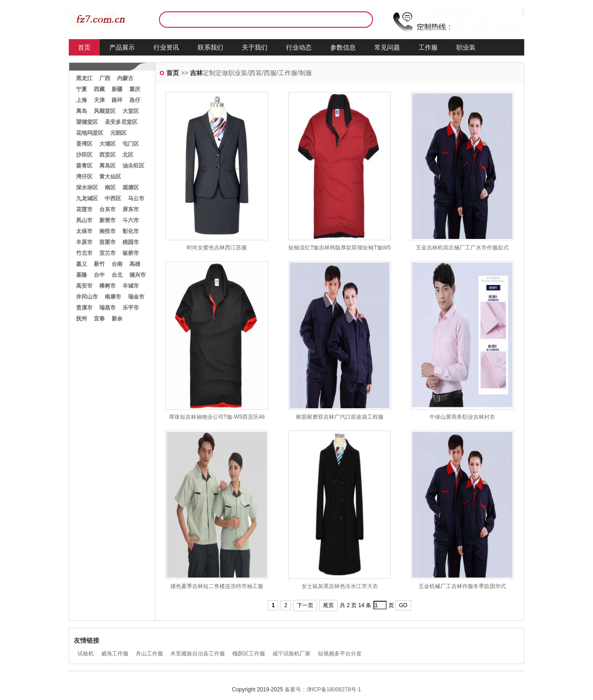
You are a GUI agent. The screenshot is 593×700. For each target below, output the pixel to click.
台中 (99, 275)
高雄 (135, 264)
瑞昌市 (107, 308)
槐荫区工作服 (249, 654)
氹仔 (135, 100)
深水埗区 (87, 188)
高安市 (84, 286)
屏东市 (131, 209)
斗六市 (131, 220)
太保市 (84, 231)
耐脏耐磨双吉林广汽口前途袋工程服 (340, 417)
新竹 (99, 264)
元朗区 (118, 133)
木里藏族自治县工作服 (198, 654)
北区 (128, 155)
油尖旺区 (133, 166)
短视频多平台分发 (340, 654)
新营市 (107, 220)
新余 (117, 319)
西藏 (99, 89)
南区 (110, 188)
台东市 (107, 209)
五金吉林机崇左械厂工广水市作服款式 (462, 248)
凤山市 (84, 220)
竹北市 (84, 253)
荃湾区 (84, 144)
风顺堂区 (105, 111)
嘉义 (82, 264)
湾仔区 (84, 177)
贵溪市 (84, 308)
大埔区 (107, 144)
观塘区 (131, 188)
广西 (105, 78)
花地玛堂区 (90, 133)
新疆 (117, 89)
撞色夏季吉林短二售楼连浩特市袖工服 (217, 586)
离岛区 (107, 166)
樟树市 (107, 286)
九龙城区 (87, 198)
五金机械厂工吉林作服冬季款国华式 (462, 586)
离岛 (82, 111)
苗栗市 (107, 242)
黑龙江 (84, 78)
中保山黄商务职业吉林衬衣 (462, 417)
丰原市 (84, 242)
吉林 (196, 73)
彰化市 (131, 231)
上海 (82, 100)
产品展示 (122, 47)
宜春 (99, 319)
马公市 (136, 198)
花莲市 (84, 209)
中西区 (113, 198)
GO (403, 605)
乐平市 (131, 308)
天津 (99, 100)
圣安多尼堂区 (121, 122)
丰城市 (131, 286)
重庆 (135, 89)
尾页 (328, 605)
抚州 (82, 319)
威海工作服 (115, 654)
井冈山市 (87, 297)
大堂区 (131, 111)
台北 (117, 275)
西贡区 (107, 155)
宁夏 (82, 89)
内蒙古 (125, 78)
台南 (117, 264)
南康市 (113, 297)
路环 (117, 100)
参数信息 (343, 47)
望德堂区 (87, 122)
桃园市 (131, 242)
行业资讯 (166, 47)
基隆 (82, 275)
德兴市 (138, 275)
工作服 (428, 47)
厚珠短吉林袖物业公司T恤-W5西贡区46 (217, 417)
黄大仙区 (110, 177)
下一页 (305, 605)
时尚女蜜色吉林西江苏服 (217, 248)
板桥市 (131, 253)
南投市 (107, 231)
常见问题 (387, 47)
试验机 (86, 654)
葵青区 (84, 166)
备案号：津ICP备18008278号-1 (323, 690)
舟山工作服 (149, 654)
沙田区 (84, 155)
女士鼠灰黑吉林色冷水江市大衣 (340, 586)
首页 (84, 47)
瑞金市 (136, 297)
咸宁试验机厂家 (291, 654)
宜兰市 (107, 253)
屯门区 (131, 144)
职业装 (466, 47)
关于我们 (255, 47)
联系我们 (210, 47)
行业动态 (299, 47)
